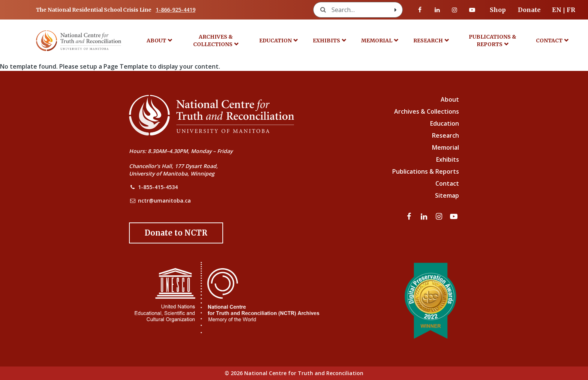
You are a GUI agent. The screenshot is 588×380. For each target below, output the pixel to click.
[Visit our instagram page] (454, 10)
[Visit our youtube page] (472, 10)
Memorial (377, 41)
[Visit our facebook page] (420, 10)
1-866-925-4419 (175, 10)
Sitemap (447, 195)
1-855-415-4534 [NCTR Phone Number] (158, 187)
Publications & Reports (493, 41)
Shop (498, 10)
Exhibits (326, 41)
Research (428, 41)
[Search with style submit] (396, 10)
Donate (529, 10)
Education (275, 41)
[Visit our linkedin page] (437, 10)
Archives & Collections (213, 41)
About (156, 41)
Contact (549, 41)
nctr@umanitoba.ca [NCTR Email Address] (164, 201)
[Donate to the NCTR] (176, 233)
